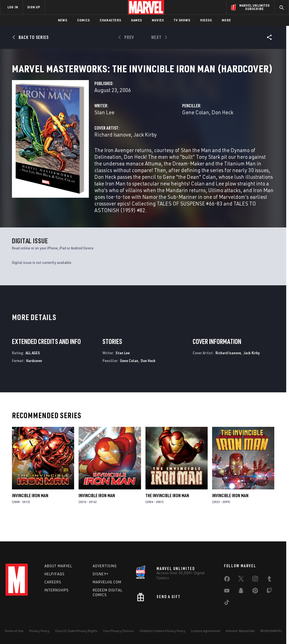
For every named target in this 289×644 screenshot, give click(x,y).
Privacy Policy (39, 631)
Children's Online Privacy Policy (162, 631)
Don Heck (222, 131)
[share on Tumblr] (269, 580)
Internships (57, 590)
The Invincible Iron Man (167, 514)
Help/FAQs (55, 574)
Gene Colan (196, 131)
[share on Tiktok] (227, 603)
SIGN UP (34, 7)
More (226, 20)
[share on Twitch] (269, 592)
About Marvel (58, 566)
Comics (83, 20)
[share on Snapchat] (241, 592)
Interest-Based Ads (240, 631)
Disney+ (101, 574)
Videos (206, 20)
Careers (53, 582)
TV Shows (182, 20)
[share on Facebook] (227, 580)
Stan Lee (104, 131)
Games (136, 20)
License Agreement (206, 631)
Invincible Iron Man (30, 514)
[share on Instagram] (255, 580)
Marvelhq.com (107, 582)
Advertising (105, 566)
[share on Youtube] (227, 592)
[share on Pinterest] (255, 592)
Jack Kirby (145, 153)
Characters (110, 20)
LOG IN (13, 7)
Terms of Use (14, 631)
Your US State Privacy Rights (76, 631)
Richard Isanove (113, 153)
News (63, 20)
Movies (158, 20)
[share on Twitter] (241, 580)
